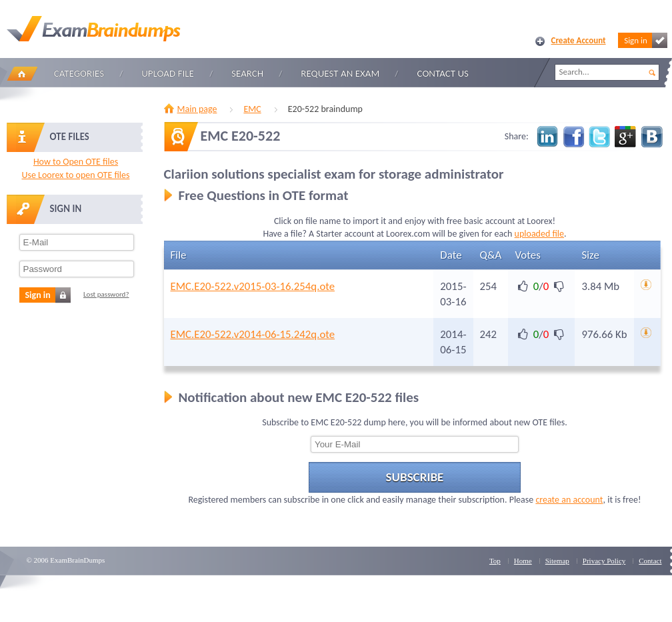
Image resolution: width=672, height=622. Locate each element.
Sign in (645, 40)
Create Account (579, 40)
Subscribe (415, 477)
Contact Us (443, 73)
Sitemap (557, 561)
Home (22, 74)
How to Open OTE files (76, 162)
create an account (569, 500)
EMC (252, 109)
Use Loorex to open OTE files (75, 175)
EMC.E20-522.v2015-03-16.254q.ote (253, 286)
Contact (650, 561)
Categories (79, 73)
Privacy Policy (604, 561)
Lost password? (106, 294)
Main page (197, 109)
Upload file (168, 73)
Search (247, 73)
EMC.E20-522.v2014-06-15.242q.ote (253, 334)
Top (495, 561)
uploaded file (539, 234)
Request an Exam (340, 73)
